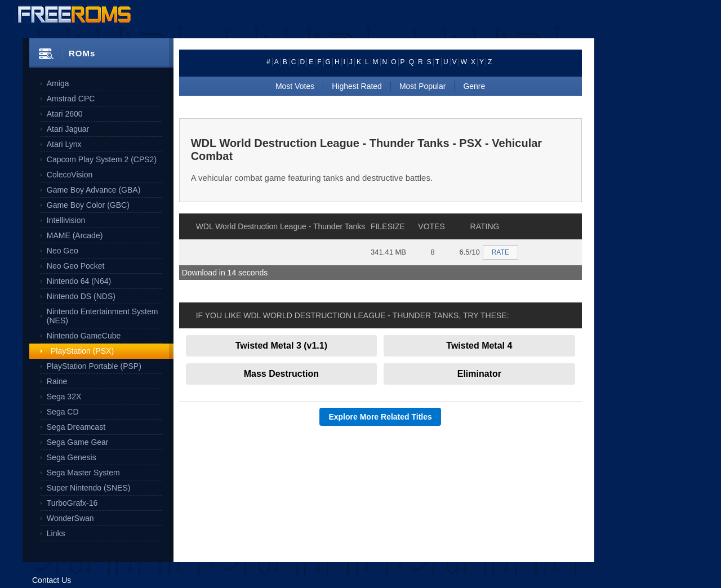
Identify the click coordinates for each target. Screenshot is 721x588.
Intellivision (66, 220)
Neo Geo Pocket (76, 266)
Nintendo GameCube (84, 336)
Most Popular (422, 86)
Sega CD (63, 412)
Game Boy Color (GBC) (88, 205)
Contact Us (52, 580)
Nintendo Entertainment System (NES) (103, 316)
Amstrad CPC (71, 99)
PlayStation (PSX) (82, 351)
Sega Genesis (72, 457)
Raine (57, 381)
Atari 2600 (65, 114)
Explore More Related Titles (380, 417)
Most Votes (295, 86)
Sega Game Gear (78, 442)
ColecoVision (70, 175)
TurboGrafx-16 (72, 503)
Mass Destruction (281, 374)
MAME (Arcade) (75, 235)
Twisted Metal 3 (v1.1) (281, 346)
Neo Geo (63, 251)
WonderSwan (70, 518)
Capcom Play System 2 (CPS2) (102, 159)
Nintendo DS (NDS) (81, 296)
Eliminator (479, 374)
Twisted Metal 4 (479, 346)
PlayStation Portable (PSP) (94, 366)
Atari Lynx (64, 144)
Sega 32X (64, 397)
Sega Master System (83, 473)
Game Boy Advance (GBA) (94, 190)
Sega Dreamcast (76, 427)
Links (56, 533)
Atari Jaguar (68, 129)
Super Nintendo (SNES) (89, 488)
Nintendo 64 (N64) (79, 281)
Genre (474, 86)
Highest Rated (357, 86)
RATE (500, 252)
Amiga (58, 83)
